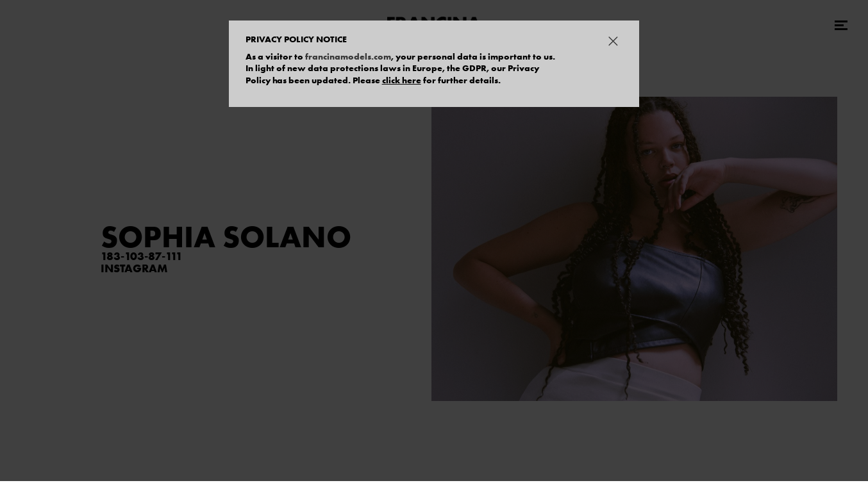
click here (402, 80)
